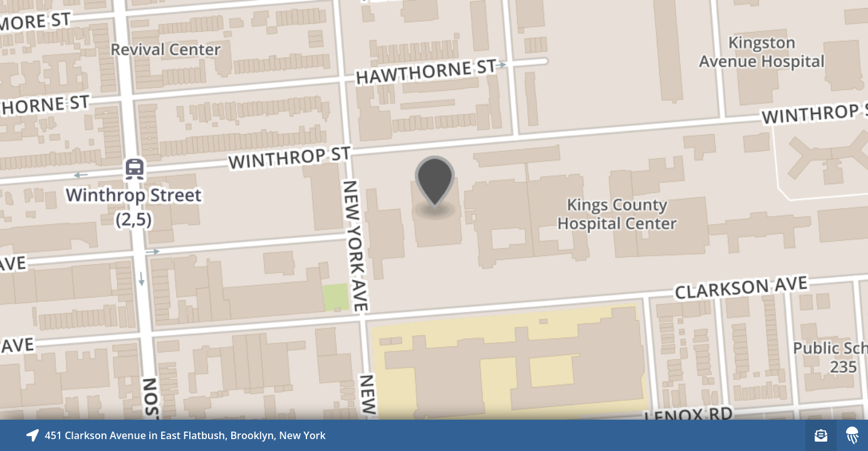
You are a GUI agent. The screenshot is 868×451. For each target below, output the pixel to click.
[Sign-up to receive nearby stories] (821, 435)
